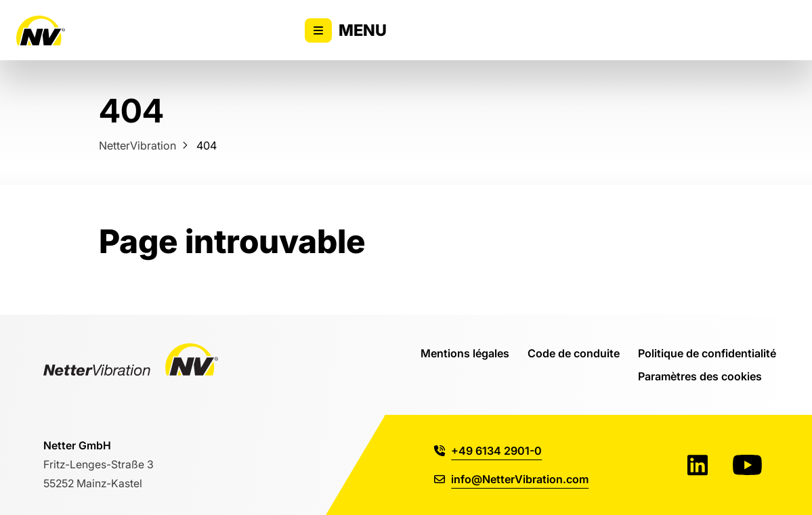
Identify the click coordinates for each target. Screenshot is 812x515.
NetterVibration (137, 145)
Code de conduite (574, 353)
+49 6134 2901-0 (488, 450)
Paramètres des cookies (700, 376)
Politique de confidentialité (707, 353)
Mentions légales (465, 353)
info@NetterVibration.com (511, 479)
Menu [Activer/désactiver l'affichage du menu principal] (346, 30)
